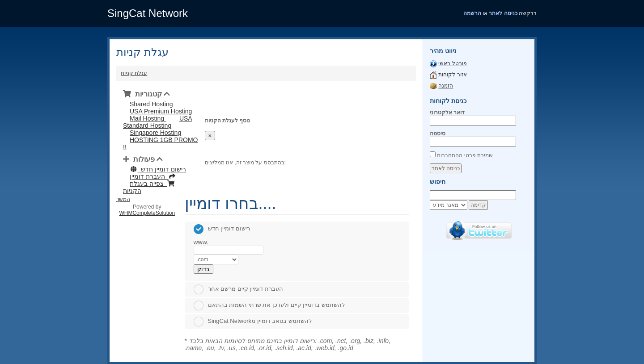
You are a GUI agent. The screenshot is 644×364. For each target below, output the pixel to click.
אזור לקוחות (452, 75)
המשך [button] (123, 199)
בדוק (203, 269)
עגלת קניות (134, 73)
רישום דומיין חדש (222, 228)
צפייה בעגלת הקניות (149, 187)
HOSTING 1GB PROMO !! (160, 143)
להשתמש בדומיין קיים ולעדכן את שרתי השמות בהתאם (269, 305)
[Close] (210, 136)
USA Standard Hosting (158, 122)
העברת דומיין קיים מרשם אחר (238, 289)
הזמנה (446, 86)
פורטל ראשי (452, 63)
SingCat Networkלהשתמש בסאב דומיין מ (253, 321)
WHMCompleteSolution (147, 213)
